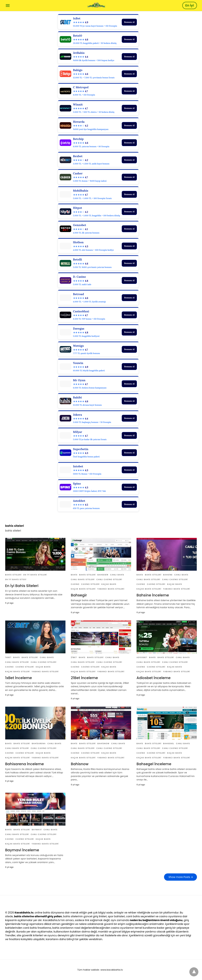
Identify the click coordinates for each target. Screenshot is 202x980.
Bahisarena (39, 744)
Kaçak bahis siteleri (83, 589)
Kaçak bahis (109, 584)
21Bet (74, 657)
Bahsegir (103, 575)
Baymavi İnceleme (22, 850)
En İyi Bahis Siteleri (22, 586)
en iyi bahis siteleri (35, 575)
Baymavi (37, 830)
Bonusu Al (129, 22)
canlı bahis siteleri (83, 579)
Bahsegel (169, 744)
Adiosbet (142, 657)
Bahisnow (103, 744)
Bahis (74, 575)
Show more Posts (179, 877)
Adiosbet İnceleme (154, 678)
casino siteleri (90, 584)
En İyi (190, 5)
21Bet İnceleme (84, 678)
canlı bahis (117, 575)
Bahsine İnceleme (153, 595)
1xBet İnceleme (19, 678)
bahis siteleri (13, 575)
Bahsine (168, 575)
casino (75, 584)
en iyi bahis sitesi (16, 579)
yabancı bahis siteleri (111, 589)
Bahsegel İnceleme (154, 764)
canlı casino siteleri (109, 579)
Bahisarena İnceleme (25, 764)
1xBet (8, 657)
